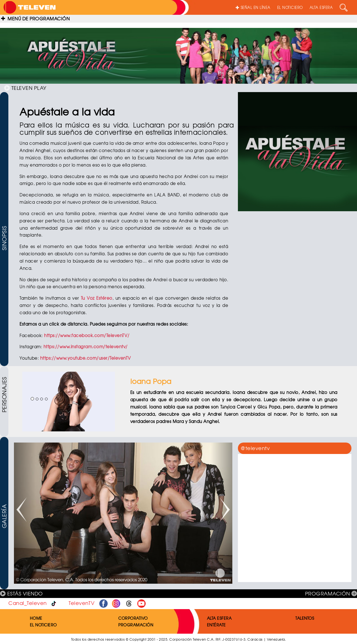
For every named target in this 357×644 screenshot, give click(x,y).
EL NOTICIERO (290, 7)
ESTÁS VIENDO (21, 593)
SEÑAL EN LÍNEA (253, 7)
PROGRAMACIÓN (331, 593)
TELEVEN (25, 88)
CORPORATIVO (133, 618)
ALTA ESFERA (321, 7)
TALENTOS (305, 618)
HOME (36, 618)
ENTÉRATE (216, 625)
